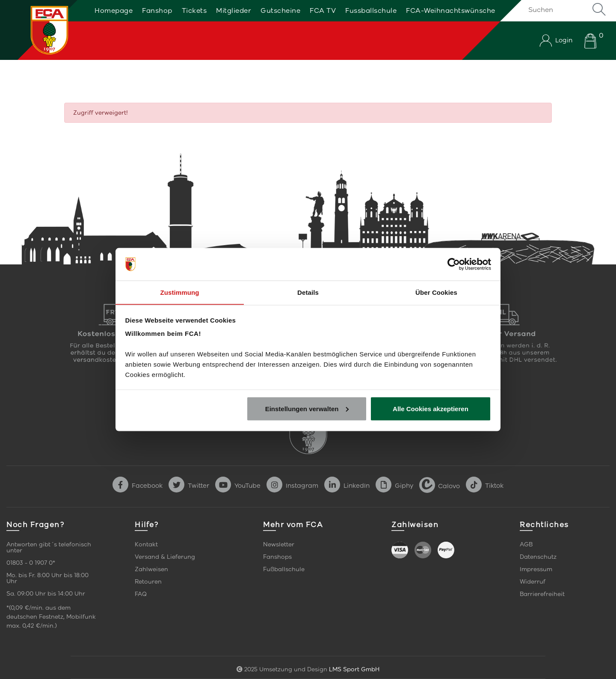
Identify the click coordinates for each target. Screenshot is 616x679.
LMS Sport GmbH (354, 669)
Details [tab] (308, 292)
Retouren (148, 582)
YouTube (238, 486)
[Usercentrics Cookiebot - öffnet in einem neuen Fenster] (454, 264)
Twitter (189, 486)
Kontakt (146, 544)
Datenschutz (538, 557)
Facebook (138, 486)
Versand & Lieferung (165, 557)
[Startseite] (40, 30)
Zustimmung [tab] (180, 292)
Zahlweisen (151, 569)
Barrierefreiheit (542, 594)
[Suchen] (566, 9)
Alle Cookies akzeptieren (431, 409)
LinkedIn (347, 486)
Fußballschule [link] (284, 569)
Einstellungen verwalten (307, 409)
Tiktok (485, 486)
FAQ (141, 594)
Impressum (536, 569)
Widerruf (533, 582)
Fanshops (277, 557)
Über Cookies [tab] (436, 292)
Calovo (440, 486)
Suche (599, 9)
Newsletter (279, 544)
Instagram (292, 486)
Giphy (394, 486)
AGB (526, 544)
